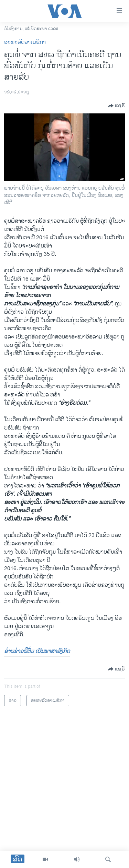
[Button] (116, 106)
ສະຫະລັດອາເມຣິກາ (25, 42)
